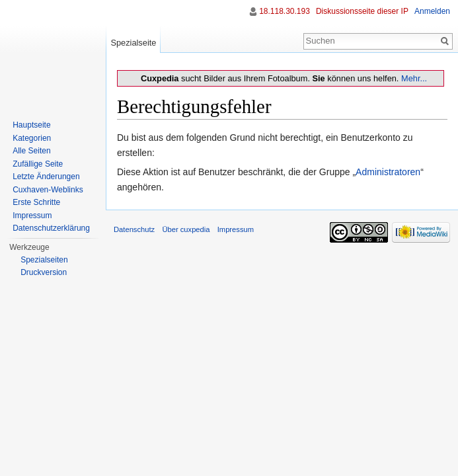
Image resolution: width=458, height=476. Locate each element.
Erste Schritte (36, 202)
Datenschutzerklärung (51, 228)
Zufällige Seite (38, 164)
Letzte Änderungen (46, 177)
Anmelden (432, 11)
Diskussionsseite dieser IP (362, 11)
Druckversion (44, 272)
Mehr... (414, 78)
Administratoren (388, 172)
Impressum (32, 216)
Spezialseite (133, 43)
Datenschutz (134, 229)
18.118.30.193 (285, 11)
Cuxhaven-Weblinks (48, 190)
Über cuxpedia (186, 229)
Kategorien (32, 138)
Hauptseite (31, 125)
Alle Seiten (31, 151)
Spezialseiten (44, 260)
